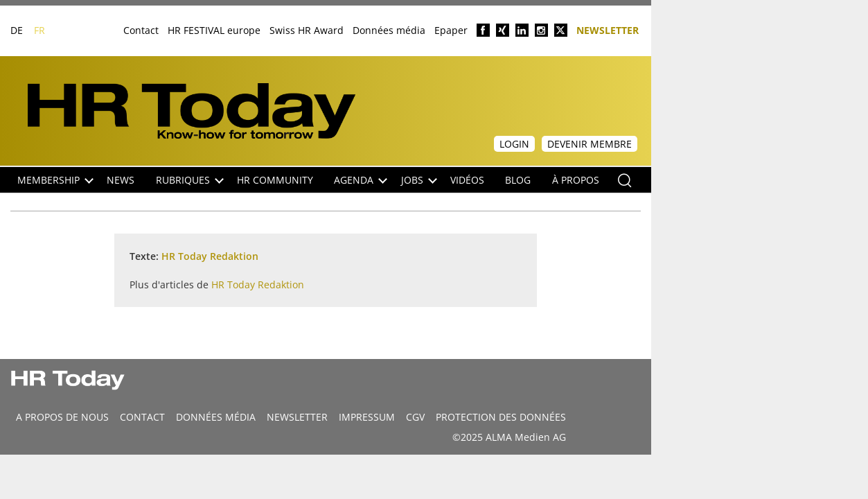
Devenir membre (590, 144)
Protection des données (501, 417)
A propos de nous (62, 417)
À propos (576, 180)
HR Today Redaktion (210, 256)
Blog (518, 180)
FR (39, 30)
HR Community (275, 180)
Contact (141, 30)
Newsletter (608, 29)
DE (17, 30)
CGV (415, 417)
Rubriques (190, 180)
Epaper (451, 30)
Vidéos (467, 180)
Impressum (367, 417)
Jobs (419, 180)
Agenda (361, 180)
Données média (389, 30)
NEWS (121, 180)
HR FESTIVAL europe (214, 30)
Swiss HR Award (307, 30)
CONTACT (142, 417)
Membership (55, 180)
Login (514, 144)
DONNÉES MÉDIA (216, 417)
